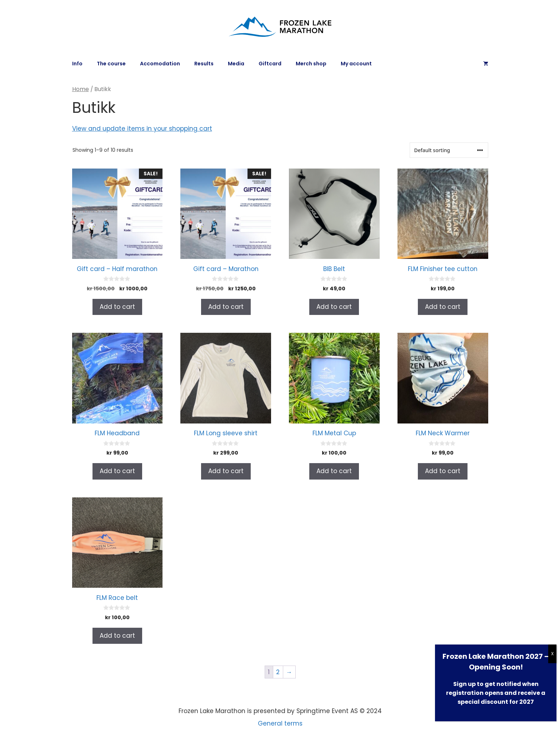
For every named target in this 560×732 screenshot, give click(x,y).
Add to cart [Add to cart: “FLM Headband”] (117, 471)
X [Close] (552, 654)
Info (77, 64)
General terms (280, 723)
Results (204, 64)
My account (356, 64)
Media (236, 64)
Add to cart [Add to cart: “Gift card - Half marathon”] (117, 307)
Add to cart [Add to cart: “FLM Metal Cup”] (334, 471)
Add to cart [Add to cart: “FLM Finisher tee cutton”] (443, 307)
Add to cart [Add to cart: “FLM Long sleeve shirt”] (226, 471)
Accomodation (160, 64)
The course (111, 64)
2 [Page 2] (278, 672)
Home (81, 89)
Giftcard (270, 64)
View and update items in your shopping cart (142, 129)
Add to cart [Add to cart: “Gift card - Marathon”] (226, 307)
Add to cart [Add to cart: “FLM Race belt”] (117, 636)
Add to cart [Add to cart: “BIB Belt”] (334, 307)
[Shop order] (449, 150)
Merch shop (311, 64)
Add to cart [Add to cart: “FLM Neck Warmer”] (443, 471)
